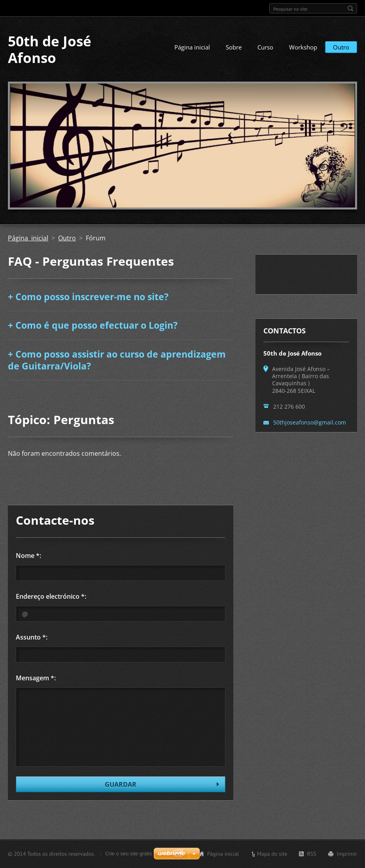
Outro (341, 47)
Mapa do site (272, 854)
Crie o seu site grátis (129, 854)
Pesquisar (350, 8)
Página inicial (192, 47)
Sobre (234, 47)
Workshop (303, 47)
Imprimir (347, 854)
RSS (311, 854)
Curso (265, 47)
